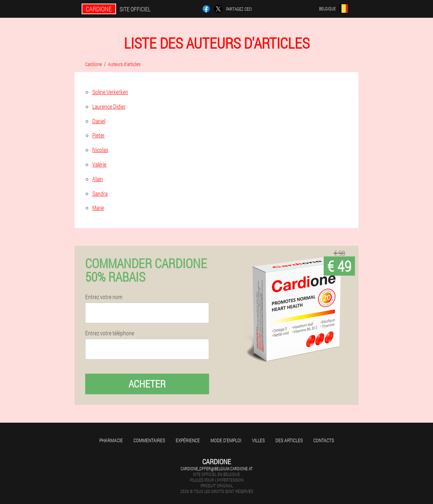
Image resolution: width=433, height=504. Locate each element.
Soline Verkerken (110, 92)
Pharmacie (111, 440)
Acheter (147, 384)
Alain (98, 179)
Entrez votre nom (104, 297)
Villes (258, 440)
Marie (98, 208)
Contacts (324, 440)
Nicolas (100, 150)
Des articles (289, 440)
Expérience (188, 440)
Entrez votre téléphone (110, 333)
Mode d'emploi (226, 440)
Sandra (100, 193)
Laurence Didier (109, 106)
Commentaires (149, 440)
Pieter (98, 135)
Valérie (99, 164)
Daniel (99, 121)
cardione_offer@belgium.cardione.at (217, 468)
